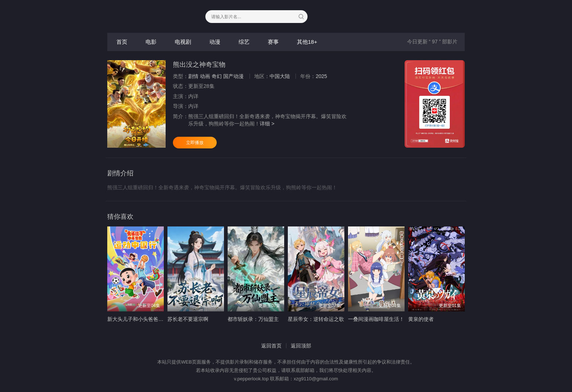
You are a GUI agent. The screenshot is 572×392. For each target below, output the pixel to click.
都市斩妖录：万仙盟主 (253, 319)
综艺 (244, 42)
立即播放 (195, 143)
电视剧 (183, 42)
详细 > (267, 124)
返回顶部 (301, 346)
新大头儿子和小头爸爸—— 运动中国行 (151, 319)
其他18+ (307, 42)
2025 (321, 76)
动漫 (215, 42)
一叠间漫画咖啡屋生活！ (376, 319)
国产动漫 (233, 76)
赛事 (273, 42)
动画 (205, 76)
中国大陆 (280, 76)
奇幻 (217, 76)
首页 (122, 42)
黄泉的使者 (421, 319)
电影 (151, 42)
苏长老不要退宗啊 (188, 319)
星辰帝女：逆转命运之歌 (316, 319)
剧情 (193, 76)
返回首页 (271, 346)
